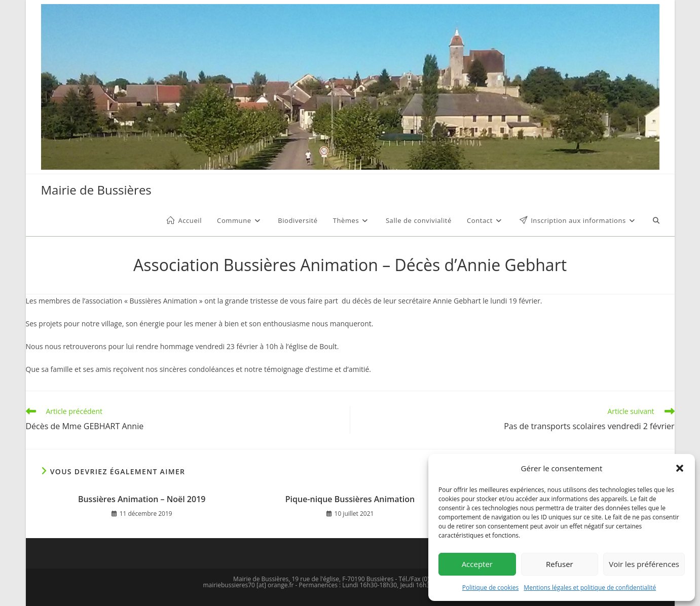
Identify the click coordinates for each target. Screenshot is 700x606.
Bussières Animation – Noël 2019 (142, 499)
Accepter (477, 564)
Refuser (560, 564)
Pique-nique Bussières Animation (350, 499)
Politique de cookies (491, 588)
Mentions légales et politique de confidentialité (590, 588)
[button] (680, 468)
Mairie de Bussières (96, 190)
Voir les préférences (644, 564)
